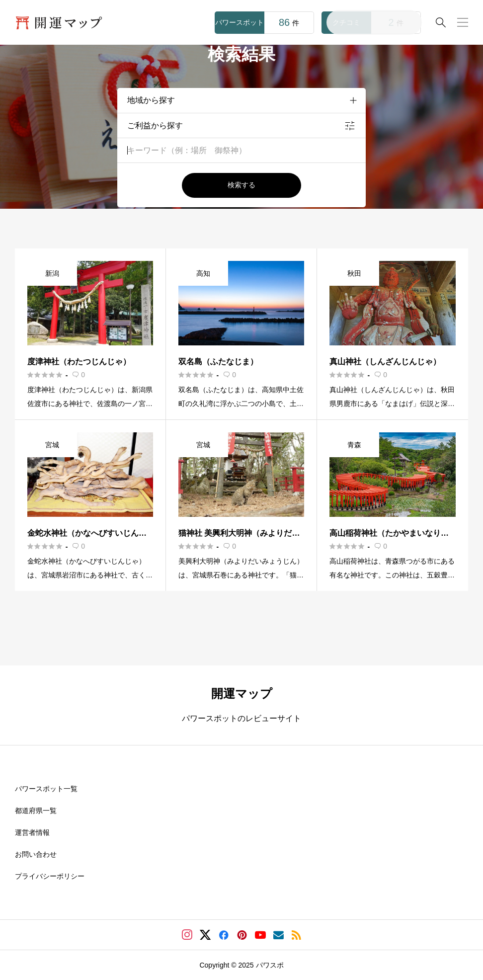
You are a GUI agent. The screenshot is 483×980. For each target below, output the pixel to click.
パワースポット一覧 (46, 789)
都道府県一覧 (36, 811)
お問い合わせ (36, 854)
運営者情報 (32, 832)
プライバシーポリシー (50, 876)
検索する (241, 185)
